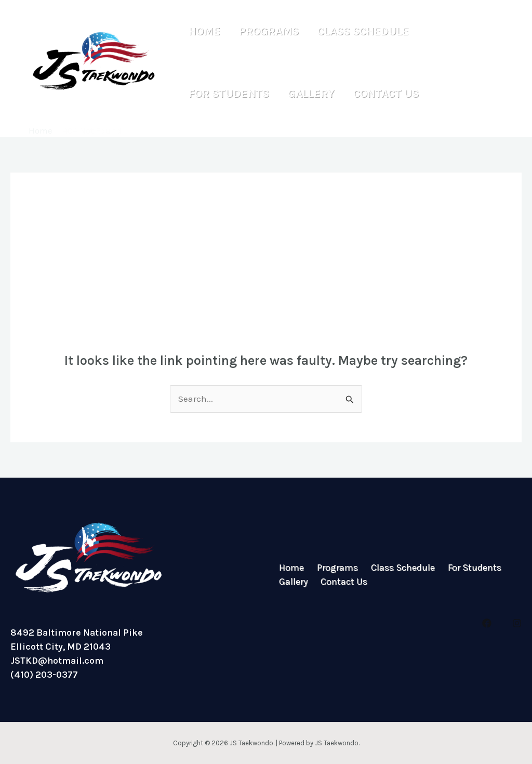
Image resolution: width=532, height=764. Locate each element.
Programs (264, 31)
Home (203, 31)
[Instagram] (517, 623)
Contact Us (378, 94)
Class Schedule (355, 31)
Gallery (307, 94)
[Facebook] (487, 623)
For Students (227, 94)
